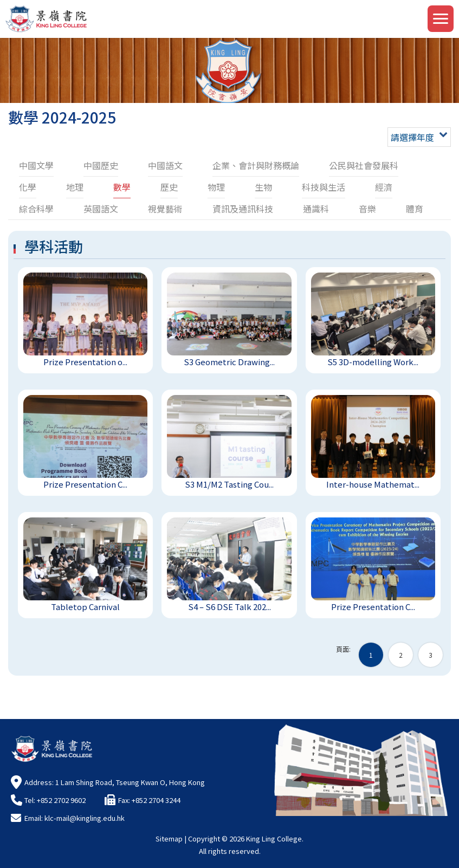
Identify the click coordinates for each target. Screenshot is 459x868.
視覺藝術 (165, 209)
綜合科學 (36, 209)
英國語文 (101, 209)
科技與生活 (324, 187)
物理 (216, 187)
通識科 (316, 209)
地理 (75, 187)
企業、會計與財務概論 (256, 165)
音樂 (367, 209)
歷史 (169, 187)
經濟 (384, 187)
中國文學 (36, 165)
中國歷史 (101, 165)
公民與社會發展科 (364, 165)
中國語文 (165, 165)
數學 (122, 187)
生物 (263, 187)
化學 (28, 187)
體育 (415, 209)
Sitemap (169, 838)
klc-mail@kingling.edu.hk (85, 818)
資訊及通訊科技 (243, 209)
